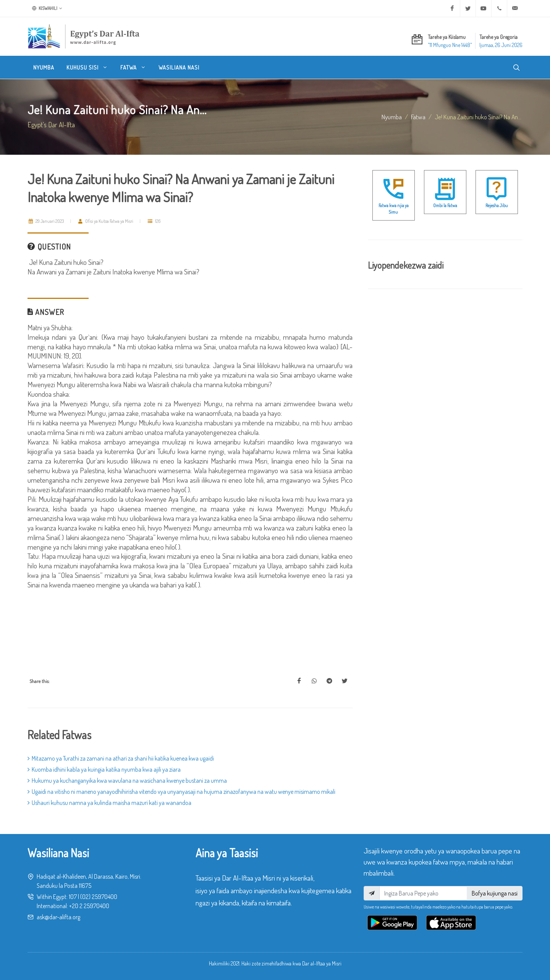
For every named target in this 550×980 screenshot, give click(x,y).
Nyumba (392, 117)
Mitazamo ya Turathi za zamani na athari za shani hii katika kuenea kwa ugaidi (121, 758)
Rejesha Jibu (497, 205)
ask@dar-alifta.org (58, 917)
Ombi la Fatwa (445, 205)
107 (73, 897)
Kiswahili (47, 8)
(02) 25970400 (99, 897)
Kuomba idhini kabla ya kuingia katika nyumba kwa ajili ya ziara (104, 769)
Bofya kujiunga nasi (495, 893)
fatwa (418, 117)
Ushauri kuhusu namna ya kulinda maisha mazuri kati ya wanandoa (109, 803)
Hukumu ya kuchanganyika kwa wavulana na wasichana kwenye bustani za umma (127, 780)
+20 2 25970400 (89, 906)
